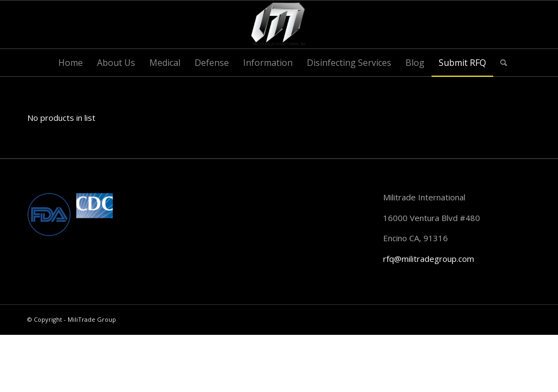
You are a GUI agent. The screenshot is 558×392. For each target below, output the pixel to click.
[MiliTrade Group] (279, 24)
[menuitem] (71, 63)
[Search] (500, 63)
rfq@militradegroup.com (429, 259)
